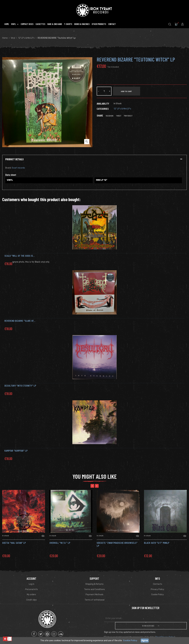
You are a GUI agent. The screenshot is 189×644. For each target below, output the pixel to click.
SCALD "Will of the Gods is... (20, 256)
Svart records (18, 168)
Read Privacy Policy (165, 630)
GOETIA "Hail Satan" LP (14, 543)
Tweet (119, 116)
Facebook (110, 116)
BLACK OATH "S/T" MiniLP (157, 543)
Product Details (14, 159)
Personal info (32, 589)
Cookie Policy (157, 595)
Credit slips (32, 600)
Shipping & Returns (94, 584)
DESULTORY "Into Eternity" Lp (20, 386)
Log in (32, 584)
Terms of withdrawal (94, 600)
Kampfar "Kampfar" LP (16, 451)
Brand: (8, 168)
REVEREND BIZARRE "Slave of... (20, 321)
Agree (145, 641)
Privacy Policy (157, 589)
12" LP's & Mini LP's (122, 109)
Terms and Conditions (94, 589)
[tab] (94, 159)
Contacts (158, 584)
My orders (31, 595)
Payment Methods (94, 595)
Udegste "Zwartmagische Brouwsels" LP (117, 544)
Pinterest (128, 116)
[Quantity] (104, 91)
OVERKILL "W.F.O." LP (60, 543)
